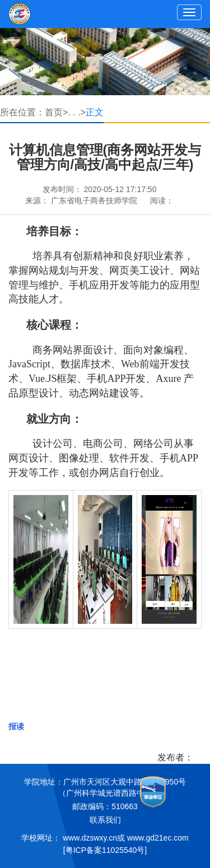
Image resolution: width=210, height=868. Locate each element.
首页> (56, 112)
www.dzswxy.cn (90, 838)
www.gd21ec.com (158, 838)
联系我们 (105, 820)
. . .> (77, 112)
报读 (16, 726)
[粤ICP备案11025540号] (105, 850)
